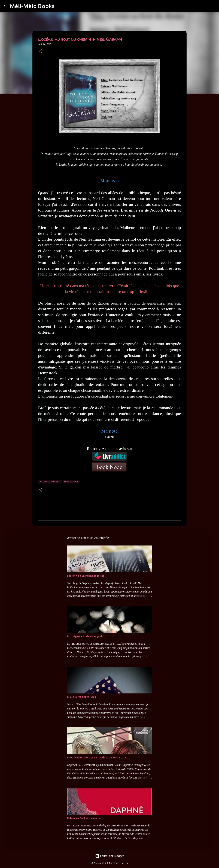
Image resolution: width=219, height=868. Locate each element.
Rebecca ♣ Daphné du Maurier (84, 818)
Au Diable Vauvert (50, 482)
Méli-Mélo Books (32, 6)
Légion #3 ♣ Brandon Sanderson (86, 576)
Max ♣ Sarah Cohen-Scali (82, 697)
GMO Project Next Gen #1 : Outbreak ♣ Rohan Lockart (98, 758)
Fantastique (71, 482)
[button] (40, 51)
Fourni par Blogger (109, 856)
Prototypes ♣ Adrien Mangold (85, 636)
